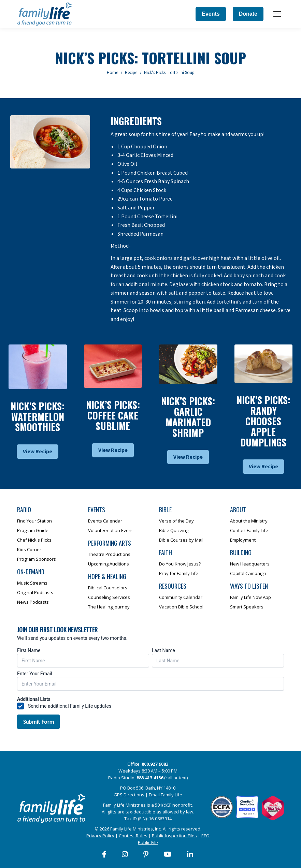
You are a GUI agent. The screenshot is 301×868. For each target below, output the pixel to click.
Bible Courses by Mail (181, 540)
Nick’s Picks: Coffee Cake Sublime (113, 415)
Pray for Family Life (179, 573)
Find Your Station (34, 521)
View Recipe (38, 452)
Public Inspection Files (174, 836)
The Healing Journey (109, 607)
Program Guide (33, 530)
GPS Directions (129, 795)
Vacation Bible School (181, 607)
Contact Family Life (249, 530)
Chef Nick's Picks (34, 540)
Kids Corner (29, 549)
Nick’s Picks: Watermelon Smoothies (38, 417)
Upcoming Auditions (109, 564)
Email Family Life (166, 795)
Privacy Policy (100, 836)
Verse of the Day (176, 521)
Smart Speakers (247, 607)
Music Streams (32, 583)
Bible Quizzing (174, 530)
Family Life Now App (250, 597)
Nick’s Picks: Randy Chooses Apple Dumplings (263, 421)
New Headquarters (250, 564)
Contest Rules (133, 836)
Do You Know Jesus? (180, 564)
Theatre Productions (109, 554)
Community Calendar (181, 597)
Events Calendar (105, 521)
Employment (243, 540)
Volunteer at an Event (110, 530)
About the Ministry (249, 521)
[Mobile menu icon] (277, 14)
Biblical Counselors (108, 588)
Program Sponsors (37, 559)
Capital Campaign (248, 573)
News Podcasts (33, 602)
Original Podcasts (35, 592)
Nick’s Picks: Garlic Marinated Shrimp (188, 417)
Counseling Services (109, 597)
